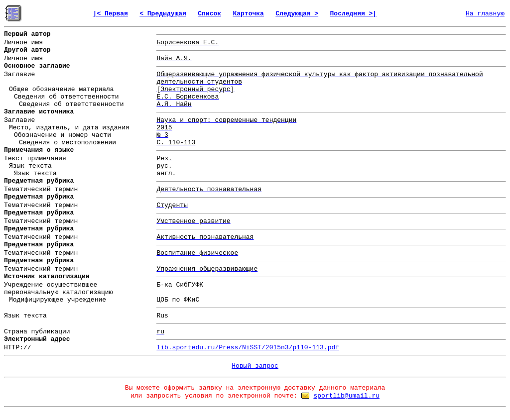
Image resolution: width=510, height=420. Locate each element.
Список (209, 14)
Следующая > (297, 14)
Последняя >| (354, 14)
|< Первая (111, 14)
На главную (485, 14)
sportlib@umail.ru (346, 396)
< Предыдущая (163, 14)
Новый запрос (255, 366)
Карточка (248, 14)
